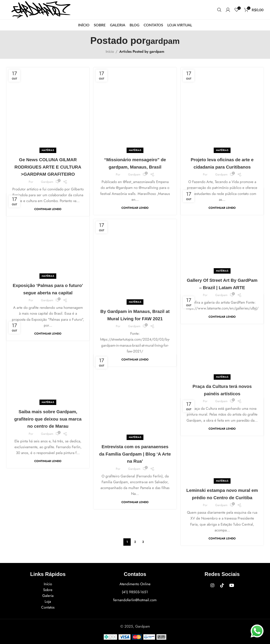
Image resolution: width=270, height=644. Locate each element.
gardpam (163, 41)
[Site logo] (41, 9)
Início (110, 51)
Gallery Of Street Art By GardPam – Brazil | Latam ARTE (222, 246)
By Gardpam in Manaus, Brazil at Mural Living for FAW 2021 (135, 295)
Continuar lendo (48, 182)
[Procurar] (219, 10)
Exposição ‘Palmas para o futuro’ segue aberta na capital (48, 260)
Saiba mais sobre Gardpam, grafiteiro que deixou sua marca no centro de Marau (48, 380)
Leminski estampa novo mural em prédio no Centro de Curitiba (222, 476)
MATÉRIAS (48, 116)
